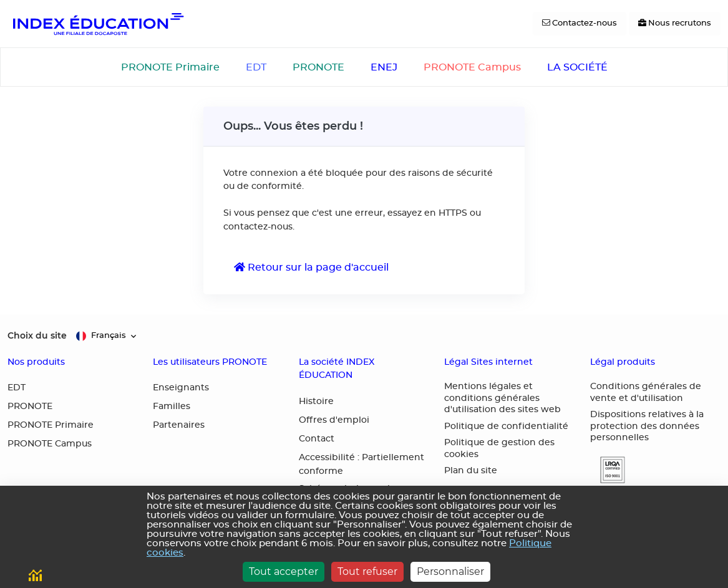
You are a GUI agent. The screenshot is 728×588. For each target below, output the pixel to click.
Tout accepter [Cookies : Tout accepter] (284, 571)
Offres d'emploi (334, 420)
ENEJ (384, 67)
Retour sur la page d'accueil (311, 267)
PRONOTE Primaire (170, 67)
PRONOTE (318, 67)
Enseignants (181, 388)
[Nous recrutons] (675, 24)
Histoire (316, 402)
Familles (172, 407)
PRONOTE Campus (472, 67)
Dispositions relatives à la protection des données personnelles (647, 426)
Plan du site (471, 471)
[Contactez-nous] (580, 24)
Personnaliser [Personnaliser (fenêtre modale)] (450, 571)
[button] (608, 470)
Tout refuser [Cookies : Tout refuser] (367, 571)
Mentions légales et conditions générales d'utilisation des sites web (502, 398)
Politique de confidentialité (506, 427)
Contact (317, 439)
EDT (256, 67)
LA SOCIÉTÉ (577, 67)
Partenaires (179, 425)
